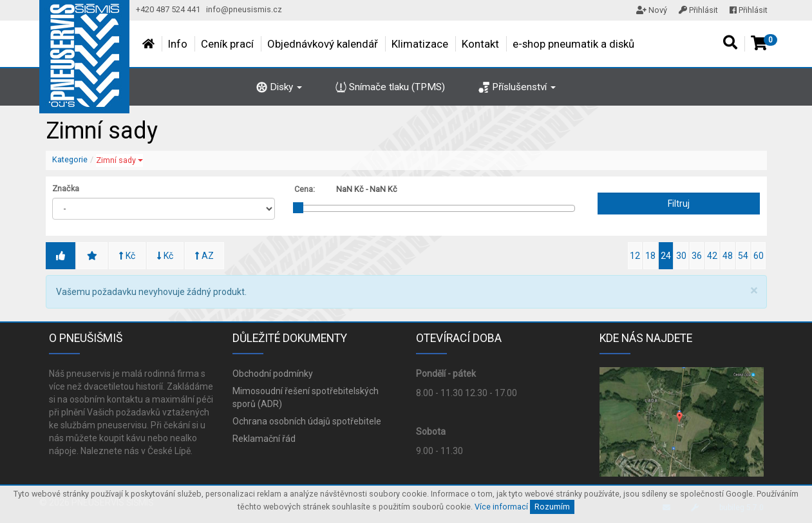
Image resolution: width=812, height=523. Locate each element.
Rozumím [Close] (552, 507)
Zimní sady (119, 160)
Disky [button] (279, 87)
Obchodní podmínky (273, 374)
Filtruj (679, 204)
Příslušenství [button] (517, 87)
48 (728, 256)
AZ (204, 256)
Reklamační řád (264, 439)
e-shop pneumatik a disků (573, 44)
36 (697, 256)
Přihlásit (698, 10)
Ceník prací (227, 44)
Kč (127, 256)
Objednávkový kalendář (323, 44)
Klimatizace (420, 44)
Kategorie (70, 159)
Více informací (501, 507)
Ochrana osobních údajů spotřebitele (307, 421)
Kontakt (480, 44)
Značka (66, 188)
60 (759, 256)
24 (666, 256)
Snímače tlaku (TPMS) (390, 87)
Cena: (305, 189)
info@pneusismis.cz (244, 9)
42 (712, 256)
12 (635, 256)
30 (681, 256)
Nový (652, 10)
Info (178, 44)
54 (743, 256)
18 (650, 256)
